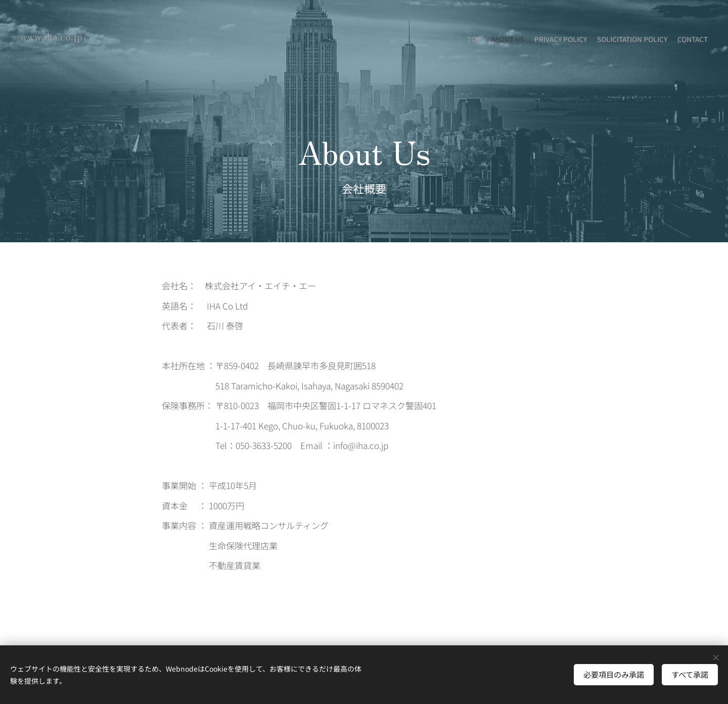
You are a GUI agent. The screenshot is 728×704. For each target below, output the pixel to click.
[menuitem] (669, 40)
